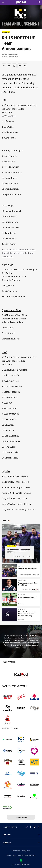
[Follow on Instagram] (39, 827)
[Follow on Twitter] (35, 827)
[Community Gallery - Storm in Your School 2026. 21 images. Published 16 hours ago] (21, 571)
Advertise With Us (30, 855)
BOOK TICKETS (9, 116)
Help (14, 855)
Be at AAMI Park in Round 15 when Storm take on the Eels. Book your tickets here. (18, 253)
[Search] (39, 2)
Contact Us (20, 855)
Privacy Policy (26, 851)
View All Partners (21, 817)
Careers (9, 855)
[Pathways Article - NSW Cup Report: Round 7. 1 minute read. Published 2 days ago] (21, 600)
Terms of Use (16, 851)
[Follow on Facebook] (31, 827)
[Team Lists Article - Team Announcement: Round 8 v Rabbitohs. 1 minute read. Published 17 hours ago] (21, 585)
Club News (6, 32)
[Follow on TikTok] (27, 827)
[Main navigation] (3, 2)
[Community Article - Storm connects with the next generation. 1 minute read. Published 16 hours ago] (21, 543)
